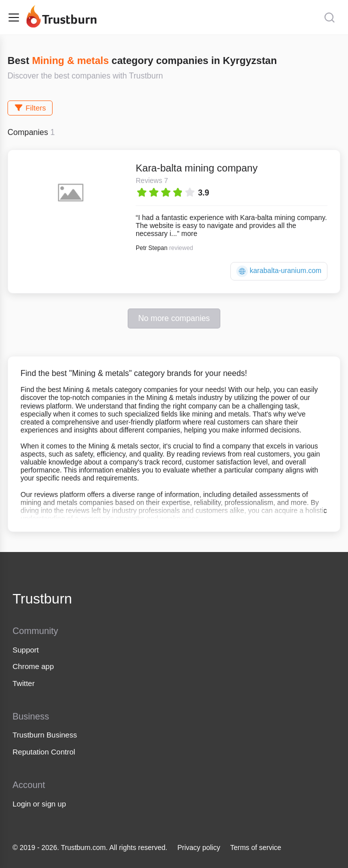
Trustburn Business (45, 735)
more (189, 233)
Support (26, 650)
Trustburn (42, 599)
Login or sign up (39, 804)
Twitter (24, 683)
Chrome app (33, 666)
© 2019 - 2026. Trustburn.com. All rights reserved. (90, 847)
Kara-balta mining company (197, 168)
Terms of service (256, 847)
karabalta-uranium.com (279, 271)
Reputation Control (44, 752)
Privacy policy (199, 847)
